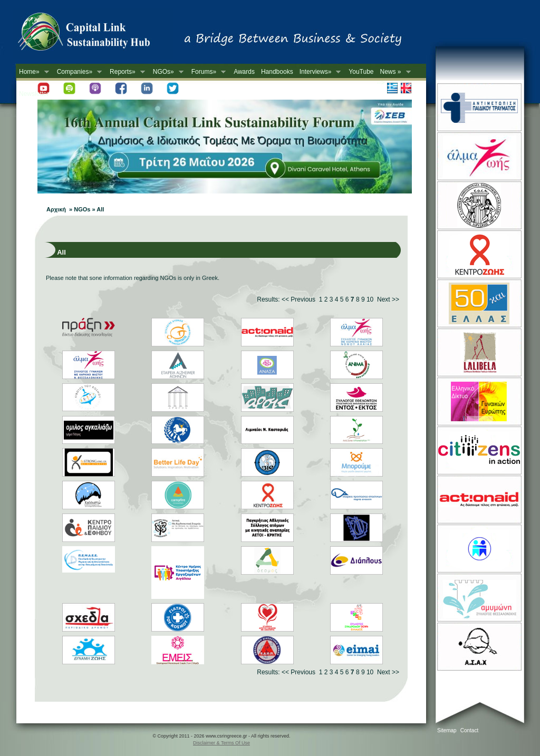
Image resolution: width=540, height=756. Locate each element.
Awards (244, 72)
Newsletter (34, 94)
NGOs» (167, 72)
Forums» (207, 72)
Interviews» (319, 72)
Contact (469, 730)
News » (394, 72)
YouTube (361, 72)
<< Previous (298, 299)
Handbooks (277, 72)
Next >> (388, 299)
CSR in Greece (95, 34)
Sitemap (447, 730)
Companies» (78, 72)
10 (370, 299)
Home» (32, 72)
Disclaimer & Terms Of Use (221, 743)
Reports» (126, 72)
